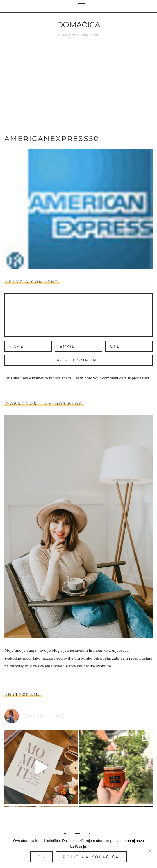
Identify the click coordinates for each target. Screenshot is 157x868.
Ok (41, 857)
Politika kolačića (91, 857)
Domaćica (79, 25)
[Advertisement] (78, 90)
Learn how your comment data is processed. (112, 378)
